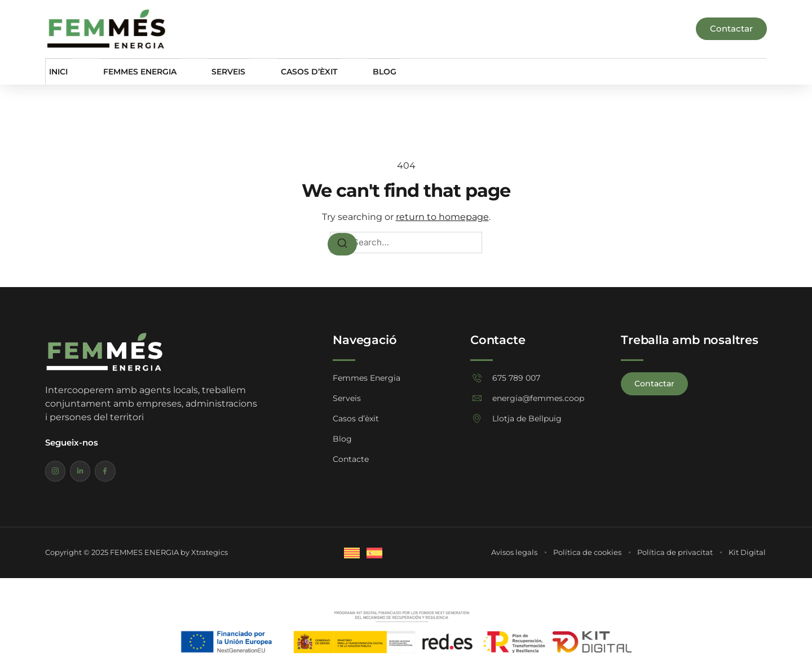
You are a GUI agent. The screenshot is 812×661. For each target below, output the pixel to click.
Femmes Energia (135, 71)
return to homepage (442, 217)
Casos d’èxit (298, 71)
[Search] (342, 244)
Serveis (221, 71)
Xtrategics (209, 554)
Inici (56, 71)
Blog (369, 71)
